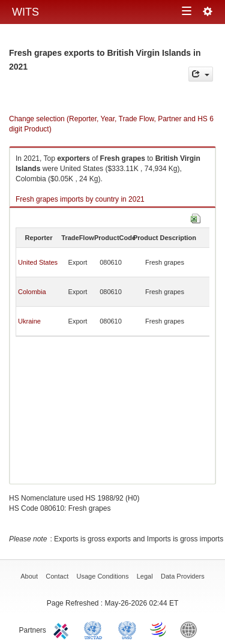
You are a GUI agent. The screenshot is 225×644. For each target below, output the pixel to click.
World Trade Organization (159, 629)
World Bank (191, 629)
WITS (25, 12)
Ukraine (29, 321)
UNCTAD (95, 629)
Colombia (32, 292)
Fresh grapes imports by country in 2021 (80, 199)
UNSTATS (127, 629)
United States (38, 262)
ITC (63, 629)
